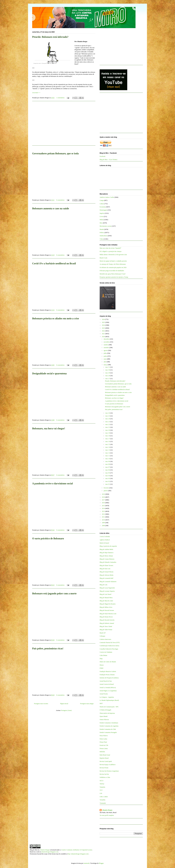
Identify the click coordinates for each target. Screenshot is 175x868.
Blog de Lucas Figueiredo (107, 588)
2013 (104, 511)
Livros (102, 216)
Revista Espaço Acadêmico (108, 765)
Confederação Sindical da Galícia (109, 646)
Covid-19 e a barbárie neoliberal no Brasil (54, 263)
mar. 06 (108, 470)
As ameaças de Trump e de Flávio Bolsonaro (113, 264)
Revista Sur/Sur (104, 774)
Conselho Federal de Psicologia (109, 649)
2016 (104, 503)
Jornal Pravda (104, 694)
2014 (104, 508)
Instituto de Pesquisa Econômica (109, 678)
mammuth (87, 863)
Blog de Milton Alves (106, 607)
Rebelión (102, 752)
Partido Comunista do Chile (108, 729)
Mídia (101, 220)
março (106, 365)
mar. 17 (108, 439)
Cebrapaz (102, 636)
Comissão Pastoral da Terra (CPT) (110, 643)
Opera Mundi (104, 716)
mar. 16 (108, 441)
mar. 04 (108, 476)
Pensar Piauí (103, 742)
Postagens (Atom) (66, 710)
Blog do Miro (34, 850)
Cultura (102, 204)
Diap (101, 659)
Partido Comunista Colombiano (109, 723)
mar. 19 (108, 433)
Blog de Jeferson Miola (106, 575)
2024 (104, 325)
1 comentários (60, 98)
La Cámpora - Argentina (107, 697)
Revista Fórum (104, 768)
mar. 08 (108, 464)
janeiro (106, 491)
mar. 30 (108, 370)
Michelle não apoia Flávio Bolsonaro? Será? (113, 274)
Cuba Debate (103, 655)
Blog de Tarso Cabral (106, 626)
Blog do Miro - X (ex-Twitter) (108, 160)
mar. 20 (108, 430)
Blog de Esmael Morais (107, 572)
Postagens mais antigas (87, 704)
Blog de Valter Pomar (106, 630)
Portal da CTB (104, 745)
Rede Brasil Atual (105, 755)
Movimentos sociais (105, 226)
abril (105, 362)
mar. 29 (108, 373)
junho (105, 356)
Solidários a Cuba (105, 777)
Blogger (101, 863)
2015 (104, 506)
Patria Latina (103, 739)
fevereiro (106, 488)
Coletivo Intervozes (105, 639)
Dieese (102, 665)
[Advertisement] (64, 125)
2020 (104, 337)
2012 (104, 514)
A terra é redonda (105, 537)
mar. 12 (108, 453)
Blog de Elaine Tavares (106, 565)
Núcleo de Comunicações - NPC (109, 707)
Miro (101, 223)
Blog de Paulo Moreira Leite (108, 614)
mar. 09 (108, 461)
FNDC (102, 668)
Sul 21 (102, 781)
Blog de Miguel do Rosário (108, 604)
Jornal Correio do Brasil (107, 684)
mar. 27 (108, 379)
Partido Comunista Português (108, 732)
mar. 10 (108, 459)
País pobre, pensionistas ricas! (48, 648)
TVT (101, 790)
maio (105, 359)
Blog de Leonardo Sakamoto (108, 582)
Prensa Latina (104, 749)
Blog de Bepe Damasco (107, 553)
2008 (104, 526)
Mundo (102, 229)
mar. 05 (108, 473)
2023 (104, 328)
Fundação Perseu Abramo (107, 675)
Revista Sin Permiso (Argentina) (109, 771)
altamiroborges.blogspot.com (50, 852)
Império (102, 213)
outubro (106, 345)
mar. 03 (108, 478)
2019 (104, 494)
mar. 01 (108, 484)
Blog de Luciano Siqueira (107, 591)
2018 (104, 497)
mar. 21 (108, 427)
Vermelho (103, 800)
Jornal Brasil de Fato (106, 681)
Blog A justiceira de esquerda (108, 546)
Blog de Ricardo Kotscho (107, 620)
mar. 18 (108, 436)
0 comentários (60, 200)
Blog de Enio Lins (105, 569)
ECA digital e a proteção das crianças (111, 251)
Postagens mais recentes (41, 704)
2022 (104, 331)
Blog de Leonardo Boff (106, 578)
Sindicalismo (103, 236)
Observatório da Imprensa (107, 713)
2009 (104, 523)
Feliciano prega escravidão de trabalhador (112, 271)
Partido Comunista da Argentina (109, 726)
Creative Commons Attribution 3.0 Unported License (77, 850)
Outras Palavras (104, 720)
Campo (102, 200)
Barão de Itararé (104, 543)
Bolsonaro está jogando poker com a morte (54, 593)
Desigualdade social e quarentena (49, 373)
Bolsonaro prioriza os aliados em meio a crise (56, 318)
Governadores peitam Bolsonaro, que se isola (55, 153)
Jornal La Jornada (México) (108, 688)
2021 (104, 334)
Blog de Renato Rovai (106, 617)
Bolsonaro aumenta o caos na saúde (51, 208)
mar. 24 (108, 419)
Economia (103, 207)
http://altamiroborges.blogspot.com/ (78, 854)
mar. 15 (108, 444)
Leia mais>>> (36, 93)
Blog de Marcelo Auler (106, 601)
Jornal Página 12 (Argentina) (108, 691)
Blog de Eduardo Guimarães (108, 562)
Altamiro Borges (107, 810)
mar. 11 (108, 456)
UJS (101, 793)
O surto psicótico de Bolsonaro (48, 538)
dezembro (107, 339)
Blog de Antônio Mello (106, 549)
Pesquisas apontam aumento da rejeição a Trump (114, 277)
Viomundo (103, 803)
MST (101, 703)
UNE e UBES (104, 797)
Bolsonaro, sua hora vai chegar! (49, 428)
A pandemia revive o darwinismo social (52, 483)
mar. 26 (108, 413)
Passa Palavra (104, 736)
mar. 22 (108, 424)
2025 (104, 322)
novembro (107, 342)
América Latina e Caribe (107, 197)
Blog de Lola (103, 585)
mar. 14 (108, 447)
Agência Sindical (105, 540)
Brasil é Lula (103, 258)
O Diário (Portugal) (105, 710)
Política (102, 233)
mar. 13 (108, 450)
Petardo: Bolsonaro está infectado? (50, 37)
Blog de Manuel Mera (106, 598)
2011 (104, 517)
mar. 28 (108, 376)
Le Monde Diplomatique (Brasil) (109, 700)
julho (105, 353)
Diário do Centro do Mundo (108, 662)
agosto (106, 350)
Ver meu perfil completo (107, 815)
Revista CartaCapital (106, 761)
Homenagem (103, 210)
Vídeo (101, 239)
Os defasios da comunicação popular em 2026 (113, 267)
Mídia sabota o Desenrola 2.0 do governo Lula (113, 255)
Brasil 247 (103, 633)
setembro (107, 348)
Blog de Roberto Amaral (107, 623)
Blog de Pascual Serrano (107, 610)
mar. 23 (108, 422)
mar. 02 (108, 481)
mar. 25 (108, 416)
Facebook (103, 156)
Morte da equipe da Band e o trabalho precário (113, 261)
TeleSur (102, 784)
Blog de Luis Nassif (105, 594)
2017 (104, 500)
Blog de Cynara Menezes (107, 559)
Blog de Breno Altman (106, 556)
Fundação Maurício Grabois (108, 671)
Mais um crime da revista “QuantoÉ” (110, 248)
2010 (104, 520)
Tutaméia (102, 787)
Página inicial (64, 704)
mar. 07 (108, 467)
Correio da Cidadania (106, 652)
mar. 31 (108, 367)
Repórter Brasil (104, 758)
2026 (104, 319)
